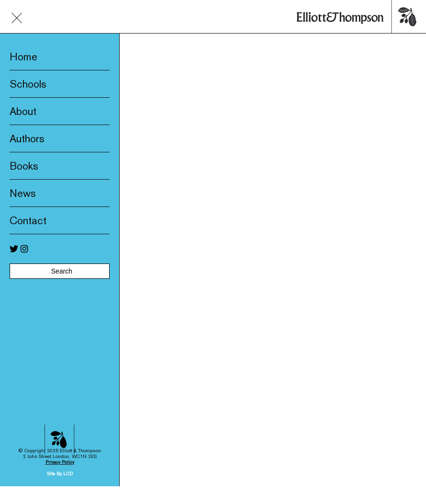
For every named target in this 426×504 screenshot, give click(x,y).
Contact (28, 220)
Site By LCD (60, 462)
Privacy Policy (60, 450)
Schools (28, 84)
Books (24, 166)
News (23, 193)
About (23, 111)
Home (23, 57)
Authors (27, 138)
